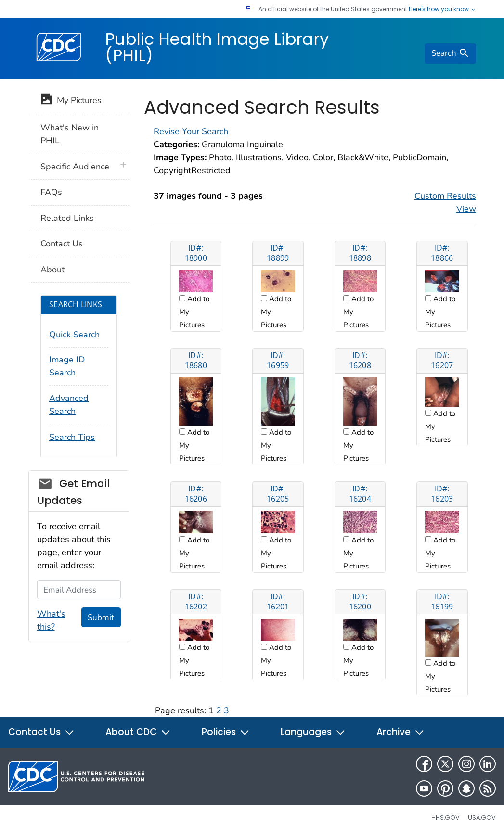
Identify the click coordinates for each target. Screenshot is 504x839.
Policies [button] (226, 732)
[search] (450, 53)
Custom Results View (445, 202)
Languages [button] (313, 732)
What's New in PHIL (70, 134)
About (52, 270)
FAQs (51, 192)
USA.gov (482, 818)
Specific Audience (75, 167)
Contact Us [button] (41, 732)
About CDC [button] (138, 732)
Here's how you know (442, 9)
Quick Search (74, 335)
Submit (101, 617)
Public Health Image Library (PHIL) (217, 47)
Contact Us (62, 244)
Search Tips (72, 437)
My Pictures (71, 101)
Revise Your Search (191, 131)
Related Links (67, 218)
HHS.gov (446, 818)
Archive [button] (401, 732)
